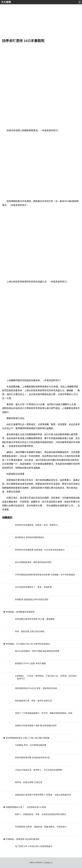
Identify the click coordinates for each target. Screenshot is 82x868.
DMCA (32, 863)
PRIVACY (40, 863)
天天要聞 (6, 2)
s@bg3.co (48, 863)
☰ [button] (80, 2)
